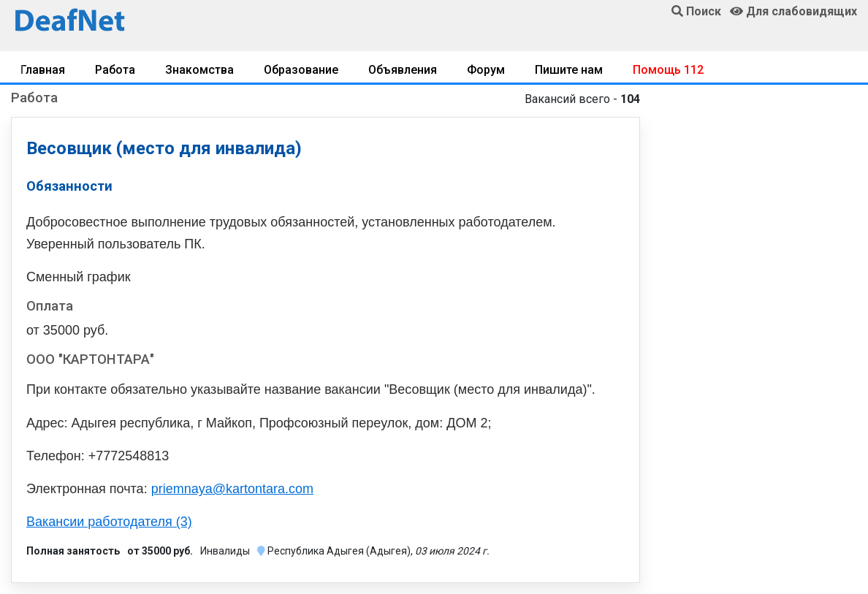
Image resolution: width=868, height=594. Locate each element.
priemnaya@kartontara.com (232, 489)
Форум (486, 70)
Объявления (403, 70)
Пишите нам (569, 70)
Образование (301, 70)
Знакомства (199, 70)
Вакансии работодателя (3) (109, 522)
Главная (43, 70)
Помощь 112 (668, 70)
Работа (115, 70)
